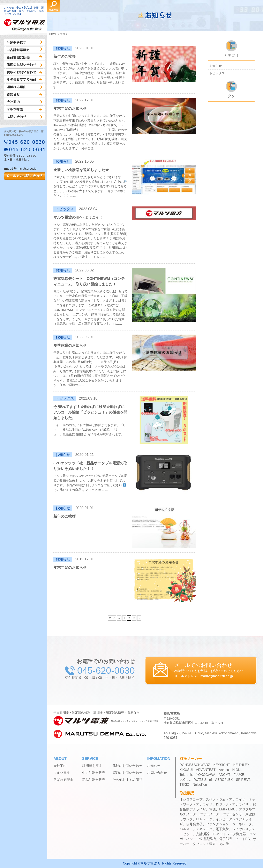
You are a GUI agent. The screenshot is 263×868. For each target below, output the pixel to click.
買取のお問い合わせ (25, 72)
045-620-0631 (25, 149)
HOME (53, 34)
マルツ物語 (25, 109)
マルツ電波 (62, 773)
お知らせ (25, 94)
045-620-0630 (25, 142)
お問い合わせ (25, 117)
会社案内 (25, 102)
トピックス (217, 73)
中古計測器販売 (25, 50)
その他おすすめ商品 (25, 80)
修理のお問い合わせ (25, 65)
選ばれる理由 (25, 87)
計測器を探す (25, 43)
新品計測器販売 (25, 57)
